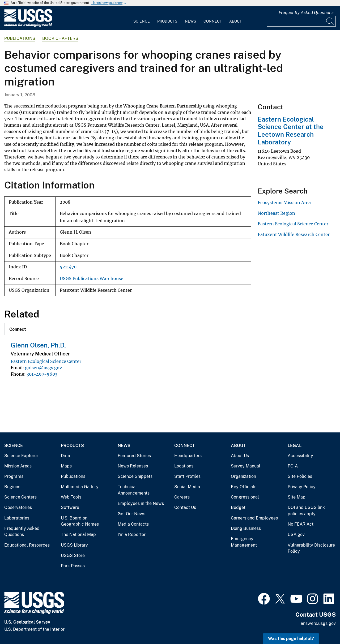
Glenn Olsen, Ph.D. (38, 345)
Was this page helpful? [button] (291, 639)
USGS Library (74, 545)
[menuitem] (142, 18)
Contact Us (185, 507)
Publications (20, 38)
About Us (240, 456)
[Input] (301, 21)
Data (65, 456)
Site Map (297, 497)
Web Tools (71, 497)
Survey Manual (246, 466)
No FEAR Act (301, 524)
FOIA (293, 466)
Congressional (245, 497)
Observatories (18, 507)
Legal (295, 446)
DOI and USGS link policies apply (306, 511)
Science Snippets (135, 476)
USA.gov (296, 534)
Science (142, 21)
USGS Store (73, 555)
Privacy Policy (302, 487)
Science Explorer (21, 456)
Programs (14, 476)
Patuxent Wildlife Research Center (294, 234)
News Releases (133, 466)
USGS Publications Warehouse (92, 279)
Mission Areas (18, 466)
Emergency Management (244, 542)
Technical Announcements (134, 490)
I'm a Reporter (132, 534)
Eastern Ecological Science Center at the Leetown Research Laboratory (291, 131)
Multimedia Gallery (80, 487)
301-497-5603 (42, 374)
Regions (12, 487)
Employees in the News (141, 503)
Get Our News (131, 514)
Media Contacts (133, 524)
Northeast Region (276, 213)
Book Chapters (60, 38)
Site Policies (300, 476)
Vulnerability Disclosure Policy (311, 548)
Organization (243, 476)
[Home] (28, 26)
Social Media (187, 487)
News (190, 21)
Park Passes (73, 566)
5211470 (68, 267)
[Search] (330, 21)
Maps (66, 466)
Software (70, 507)
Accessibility (300, 456)
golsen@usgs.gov (43, 368)
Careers (182, 497)
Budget (238, 507)
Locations (184, 466)
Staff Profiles (187, 476)
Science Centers (20, 497)
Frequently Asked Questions (306, 13)
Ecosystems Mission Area (284, 203)
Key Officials (244, 487)
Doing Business (246, 528)
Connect (213, 21)
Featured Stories (134, 456)
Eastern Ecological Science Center (46, 361)
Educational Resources (27, 545)
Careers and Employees (254, 518)
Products (167, 21)
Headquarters (188, 456)
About (235, 21)
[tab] (18, 329)
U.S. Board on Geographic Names (80, 521)
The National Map (78, 534)
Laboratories (17, 518)
